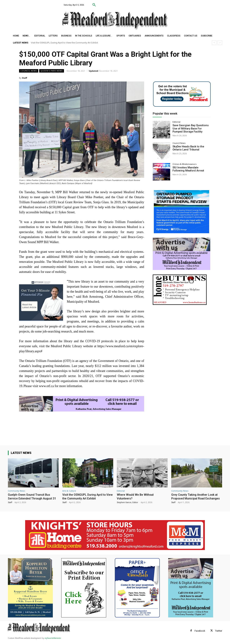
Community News (16, 491)
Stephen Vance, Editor (127, 502)
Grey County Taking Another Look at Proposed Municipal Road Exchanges (196, 498)
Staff (25, 78)
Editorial (176, 122)
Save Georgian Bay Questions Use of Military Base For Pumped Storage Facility (190, 128)
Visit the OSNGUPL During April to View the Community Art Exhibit (65, 43)
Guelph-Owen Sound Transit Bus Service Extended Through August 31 (32, 498)
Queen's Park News (52, 71)
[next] (220, 43)
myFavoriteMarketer (53, 641)
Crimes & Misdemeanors (184, 164)
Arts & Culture (69, 491)
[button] (94, 5)
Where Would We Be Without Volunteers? (136, 496)
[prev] (214, 43)
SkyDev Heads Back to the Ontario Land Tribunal (188, 148)
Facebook (200, 634)
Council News (29, 71)
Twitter (219, 634)
